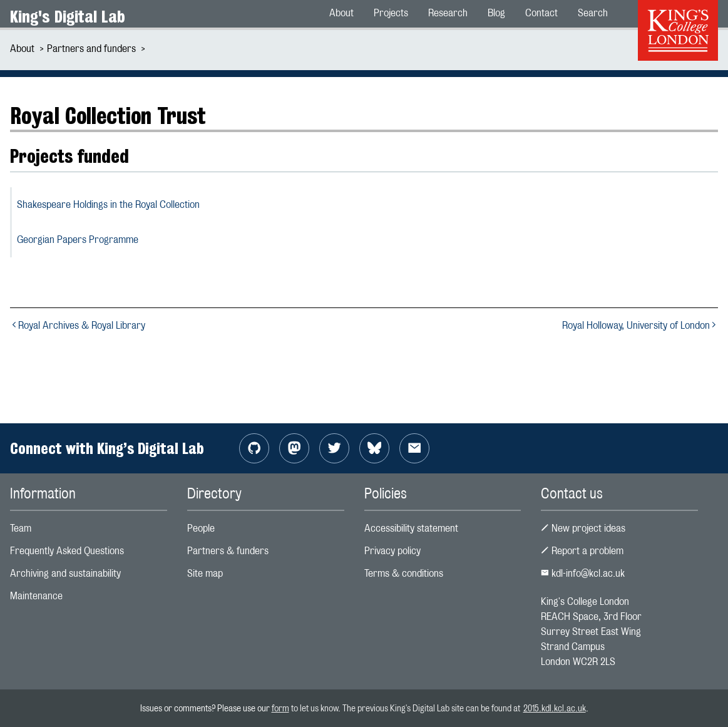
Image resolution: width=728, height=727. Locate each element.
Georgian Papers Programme (78, 240)
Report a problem (582, 551)
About (22, 49)
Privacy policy (392, 551)
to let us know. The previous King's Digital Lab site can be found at (406, 708)
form (280, 708)
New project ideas (583, 528)
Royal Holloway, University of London (640, 325)
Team (21, 528)
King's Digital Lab (68, 17)
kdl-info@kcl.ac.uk (583, 573)
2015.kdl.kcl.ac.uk (555, 708)
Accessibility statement (411, 528)
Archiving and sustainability (65, 573)
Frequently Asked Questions (67, 551)
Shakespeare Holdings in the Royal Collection (108, 204)
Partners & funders (228, 551)
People (201, 528)
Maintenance (36, 596)
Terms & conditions (404, 573)
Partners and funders (91, 49)
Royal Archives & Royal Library (78, 325)
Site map (205, 573)
